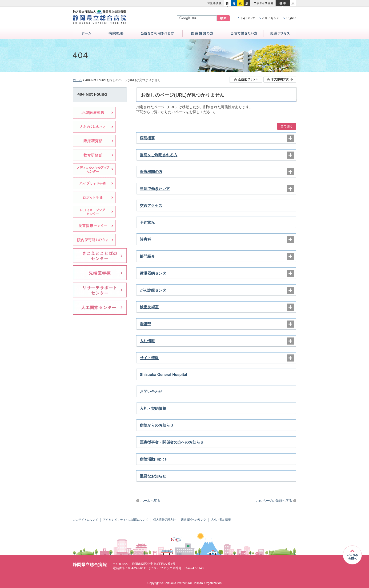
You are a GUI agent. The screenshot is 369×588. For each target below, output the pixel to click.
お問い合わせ (151, 392)
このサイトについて (85, 520)
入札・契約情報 (153, 409)
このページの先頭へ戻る (274, 501)
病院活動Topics (153, 459)
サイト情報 (149, 358)
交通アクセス (280, 34)
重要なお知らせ (153, 476)
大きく (293, 3)
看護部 (145, 324)
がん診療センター (155, 290)
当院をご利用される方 (157, 34)
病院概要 (116, 34)
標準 (283, 3)
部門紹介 (147, 256)
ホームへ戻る (150, 501)
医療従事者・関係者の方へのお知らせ (172, 442)
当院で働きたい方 (243, 34)
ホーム (86, 34)
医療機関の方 (202, 34)
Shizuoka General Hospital (163, 375)
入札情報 (147, 341)
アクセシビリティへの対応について (126, 520)
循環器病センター (155, 273)
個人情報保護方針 (164, 520)
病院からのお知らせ (157, 425)
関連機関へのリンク (193, 520)
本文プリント (280, 80)
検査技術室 (149, 307)
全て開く (287, 126)
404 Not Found (92, 94)
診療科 (145, 239)
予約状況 (147, 223)
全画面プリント (246, 80)
